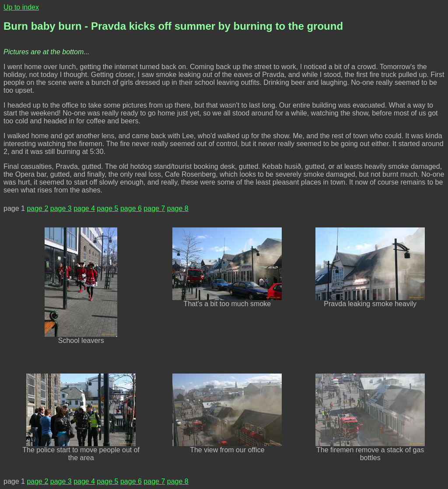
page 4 (84, 208)
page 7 (154, 208)
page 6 (131, 208)
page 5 (108, 208)
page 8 (178, 208)
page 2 (37, 208)
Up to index (21, 7)
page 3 (61, 208)
